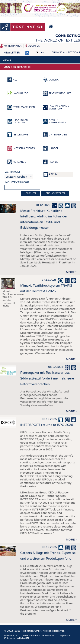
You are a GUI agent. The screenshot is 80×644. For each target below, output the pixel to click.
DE (37, 53)
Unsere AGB (11, 636)
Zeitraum (13, 172)
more (70, 272)
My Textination (13, 46)
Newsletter (12, 53)
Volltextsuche (17, 183)
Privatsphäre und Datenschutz (38, 636)
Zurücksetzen (55, 193)
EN (43, 53)
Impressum (65, 636)
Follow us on (17, 638)
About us (34, 46)
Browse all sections (66, 52)
